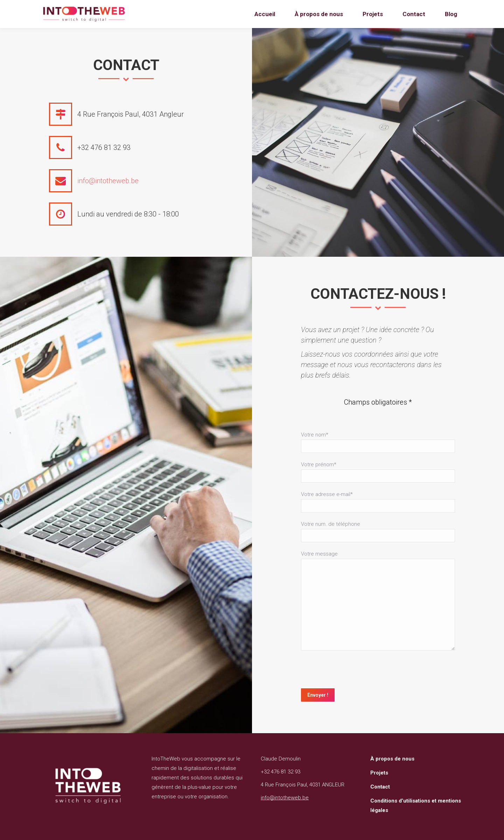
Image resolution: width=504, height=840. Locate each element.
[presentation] (354, 671)
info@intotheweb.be (108, 181)
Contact (380, 787)
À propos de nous (392, 759)
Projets (379, 773)
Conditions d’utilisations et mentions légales (416, 805)
